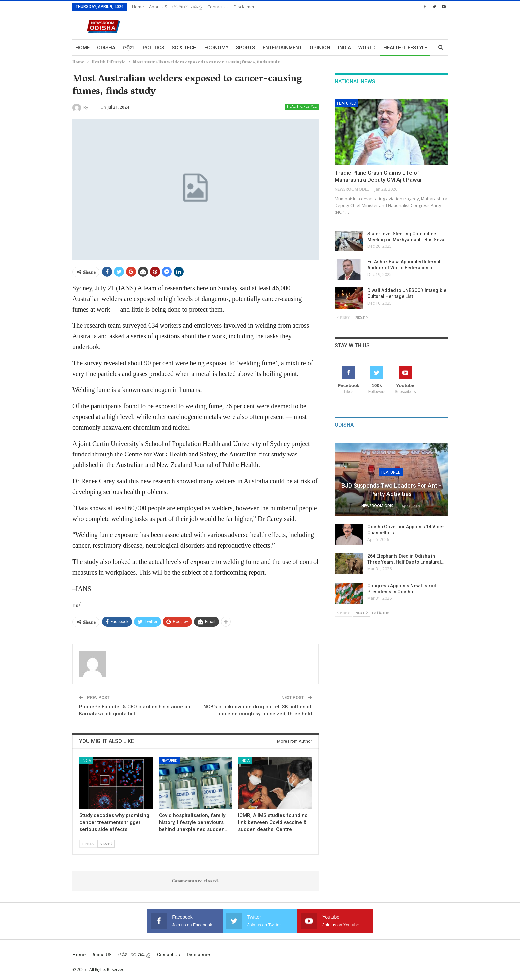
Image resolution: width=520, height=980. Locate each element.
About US (158, 7)
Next (106, 843)
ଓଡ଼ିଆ (129, 48)
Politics (153, 48)
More (390, 48)
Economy (216, 48)
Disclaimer (244, 7)
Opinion (320, 48)
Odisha (106, 48)
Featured (169, 761)
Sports (246, 48)
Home (138, 7)
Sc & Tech (184, 48)
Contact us (218, 7)
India (344, 48)
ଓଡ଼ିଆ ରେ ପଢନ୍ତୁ (187, 7)
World (367, 48)
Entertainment (282, 48)
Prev (88, 843)
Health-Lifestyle (302, 107)
